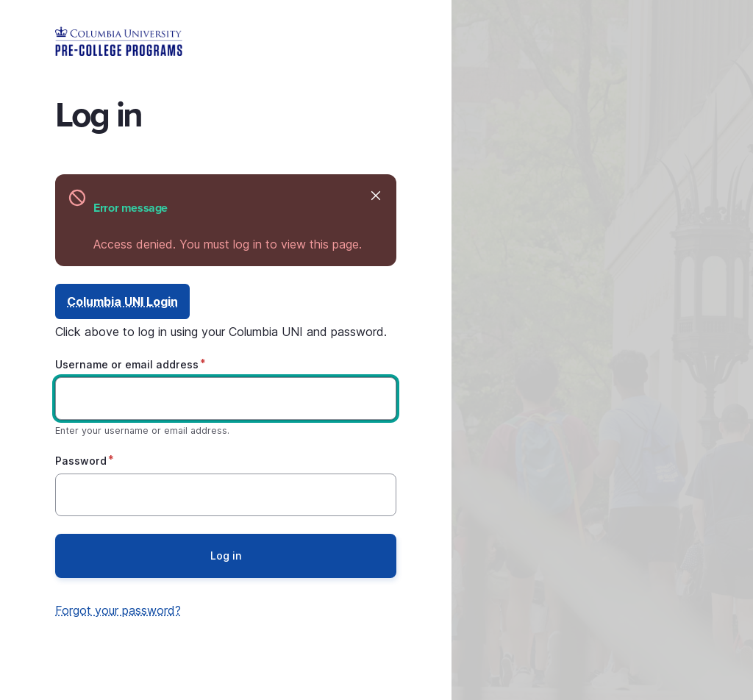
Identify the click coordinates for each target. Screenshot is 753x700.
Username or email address (127, 364)
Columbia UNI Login (122, 301)
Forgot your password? (118, 610)
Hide (375, 195)
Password (81, 461)
